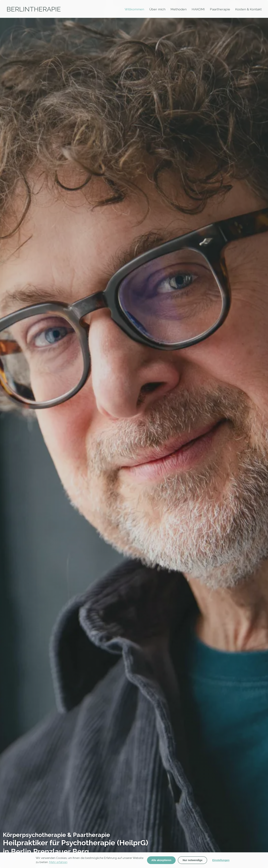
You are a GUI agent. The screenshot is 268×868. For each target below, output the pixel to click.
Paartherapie (220, 9)
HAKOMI (198, 9)
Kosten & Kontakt (248, 9)
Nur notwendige (192, 860)
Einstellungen (221, 860)
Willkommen (134, 9)
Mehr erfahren (58, 862)
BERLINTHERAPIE (34, 9)
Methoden (179, 9)
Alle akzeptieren (161, 860)
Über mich (157, 9)
